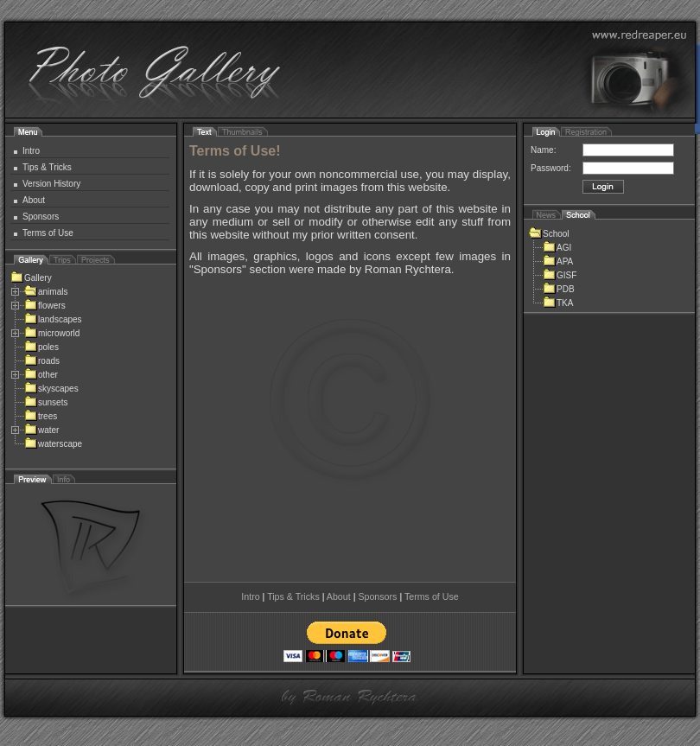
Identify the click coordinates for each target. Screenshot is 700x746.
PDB (559, 289)
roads (42, 361)
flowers (45, 306)
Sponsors (41, 217)
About (34, 200)
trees (41, 416)
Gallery (31, 278)
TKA (558, 303)
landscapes (53, 319)
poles (41, 347)
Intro (31, 151)
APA (558, 261)
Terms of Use (48, 233)
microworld (52, 333)
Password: (551, 168)
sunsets (46, 402)
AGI (557, 248)
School (549, 234)
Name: (543, 150)
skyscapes (51, 389)
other (41, 375)
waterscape (53, 444)
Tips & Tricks (47, 167)
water (41, 430)
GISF (560, 275)
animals (46, 292)
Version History (51, 184)
